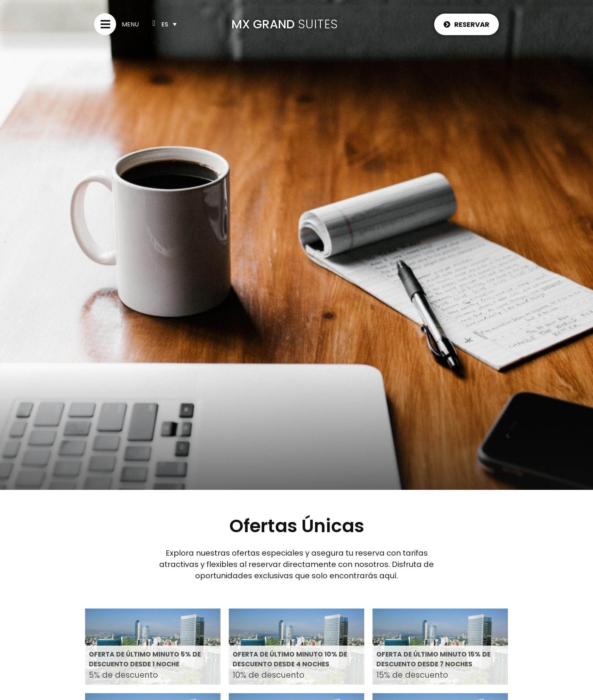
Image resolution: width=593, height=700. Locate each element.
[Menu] (105, 24)
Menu (130, 24)
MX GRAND (263, 24)
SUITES (318, 24)
